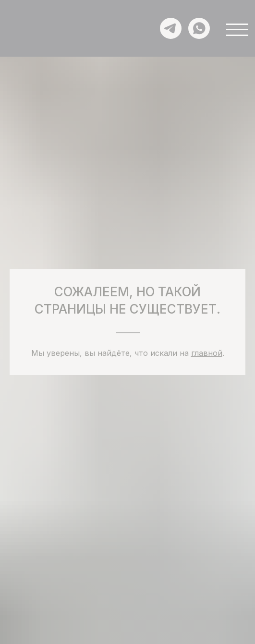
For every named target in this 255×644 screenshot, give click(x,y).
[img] (29, 33)
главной (207, 353)
